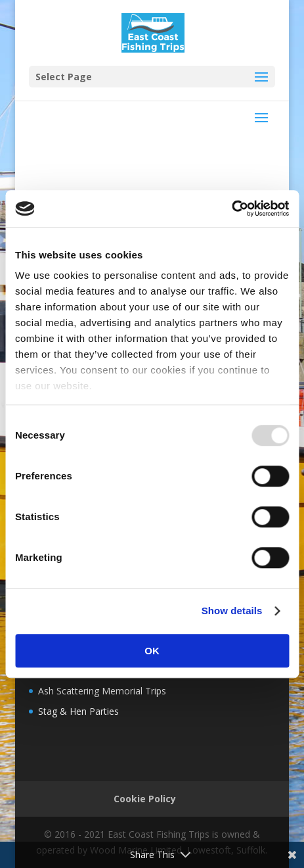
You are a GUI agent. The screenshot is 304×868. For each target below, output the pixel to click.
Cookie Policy (145, 799)
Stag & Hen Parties (78, 711)
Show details (232, 611)
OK (152, 651)
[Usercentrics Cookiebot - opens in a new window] (231, 208)
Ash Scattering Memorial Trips (102, 691)
